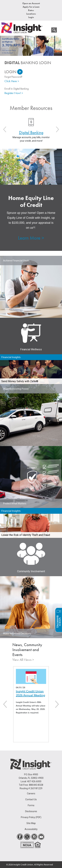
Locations (31, 14)
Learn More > (31, 238)
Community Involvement (31, 571)
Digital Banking (31, 132)
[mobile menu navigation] (47, 31)
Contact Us (31, 799)
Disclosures (31, 811)
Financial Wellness (31, 349)
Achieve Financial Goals (16, 260)
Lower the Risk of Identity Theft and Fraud (26, 535)
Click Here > (12, 81)
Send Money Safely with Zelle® (20, 381)
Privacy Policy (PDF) (31, 817)
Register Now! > (14, 93)
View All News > (23, 660)
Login (31, 17)
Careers (31, 793)
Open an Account (31, 3)
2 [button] (34, 54)
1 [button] (29, 54)
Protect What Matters (15, 503)
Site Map (31, 823)
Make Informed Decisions (17, 633)
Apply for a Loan (31, 7)
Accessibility (31, 829)
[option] (31, 46)
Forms (31, 805)
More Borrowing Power (16, 389)
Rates (31, 10)
